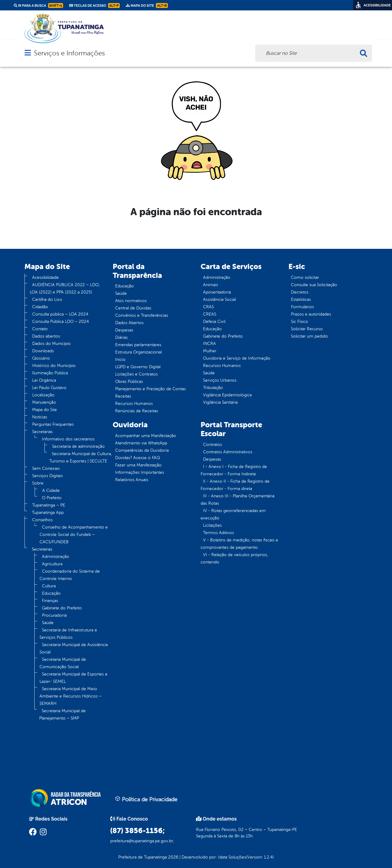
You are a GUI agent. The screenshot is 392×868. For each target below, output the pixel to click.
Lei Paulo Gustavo (49, 388)
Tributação (213, 388)
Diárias (121, 337)
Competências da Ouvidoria (142, 450)
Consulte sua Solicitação (314, 285)
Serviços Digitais (47, 476)
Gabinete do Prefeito (62, 608)
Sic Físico (300, 322)
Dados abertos (46, 336)
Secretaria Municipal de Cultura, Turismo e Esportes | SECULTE (81, 457)
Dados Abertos (129, 323)
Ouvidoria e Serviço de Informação (237, 358)
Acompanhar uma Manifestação (146, 436)
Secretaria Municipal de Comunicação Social (63, 663)
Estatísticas (301, 299)
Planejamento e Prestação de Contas (151, 389)
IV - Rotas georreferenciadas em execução (233, 514)
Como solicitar (305, 277)
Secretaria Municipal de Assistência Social (74, 648)
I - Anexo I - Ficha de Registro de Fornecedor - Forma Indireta (234, 470)
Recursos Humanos (134, 404)
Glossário (41, 358)
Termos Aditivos (219, 533)
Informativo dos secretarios (68, 439)
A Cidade (51, 490)
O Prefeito (52, 498)
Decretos (300, 292)
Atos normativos (131, 301)
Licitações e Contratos (136, 374)
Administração (56, 557)
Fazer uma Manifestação (138, 465)
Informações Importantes (140, 472)
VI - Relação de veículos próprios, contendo (234, 558)
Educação (51, 593)
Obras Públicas (129, 382)
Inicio (120, 359)
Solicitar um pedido (309, 336)
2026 (173, 857)
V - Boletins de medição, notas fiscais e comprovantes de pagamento (239, 544)
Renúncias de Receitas (137, 411)
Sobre (38, 483)
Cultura (49, 586)
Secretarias (42, 432)
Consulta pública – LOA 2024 (60, 314)
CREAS (210, 314)
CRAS (208, 307)
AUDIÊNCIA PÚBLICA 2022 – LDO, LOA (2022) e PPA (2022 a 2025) (65, 288)
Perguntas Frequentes (53, 424)
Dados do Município (51, 344)
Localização (43, 395)
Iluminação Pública (50, 373)
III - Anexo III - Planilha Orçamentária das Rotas (237, 500)
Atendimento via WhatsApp (141, 443)
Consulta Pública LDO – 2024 (60, 322)
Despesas (124, 330)
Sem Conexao (46, 468)
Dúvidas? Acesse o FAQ (138, 458)
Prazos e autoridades (311, 314)
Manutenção (44, 402)
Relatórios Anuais (132, 480)
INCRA (209, 344)
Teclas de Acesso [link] (94, 6)
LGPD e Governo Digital (138, 367)
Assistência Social (219, 299)
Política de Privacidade (146, 799)
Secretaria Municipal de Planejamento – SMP (62, 715)
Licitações (212, 525)
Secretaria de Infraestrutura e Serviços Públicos (68, 634)
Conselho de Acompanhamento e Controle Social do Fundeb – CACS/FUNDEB (74, 535)
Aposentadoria (217, 292)
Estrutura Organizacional (138, 352)
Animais (211, 285)
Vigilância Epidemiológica (227, 395)
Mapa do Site (45, 410)
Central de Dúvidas (133, 308)
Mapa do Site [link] (147, 6)
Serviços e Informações (69, 53)
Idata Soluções (232, 857)
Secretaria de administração (78, 446)
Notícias (40, 417)
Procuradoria (54, 615)
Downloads (43, 351)
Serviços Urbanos (220, 380)
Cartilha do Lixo (47, 299)
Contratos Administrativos (228, 452)
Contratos (213, 445)
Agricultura (52, 564)
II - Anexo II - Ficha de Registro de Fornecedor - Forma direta (235, 485)
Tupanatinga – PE (49, 505)
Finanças (50, 601)
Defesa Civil (214, 322)
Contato (40, 329)
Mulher (210, 351)
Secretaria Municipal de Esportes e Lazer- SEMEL (73, 678)
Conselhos (42, 520)
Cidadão (40, 307)
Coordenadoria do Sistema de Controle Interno (70, 575)
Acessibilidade (45, 277)
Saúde (48, 623)
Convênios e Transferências (142, 315)
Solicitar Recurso (307, 329)
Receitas (123, 396)
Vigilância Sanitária (220, 402)
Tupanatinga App (48, 513)
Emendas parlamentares (138, 345)
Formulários (302, 307)
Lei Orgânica (44, 380)
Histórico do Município (54, 366)
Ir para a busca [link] (38, 6)
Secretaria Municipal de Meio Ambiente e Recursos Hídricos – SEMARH (71, 696)
